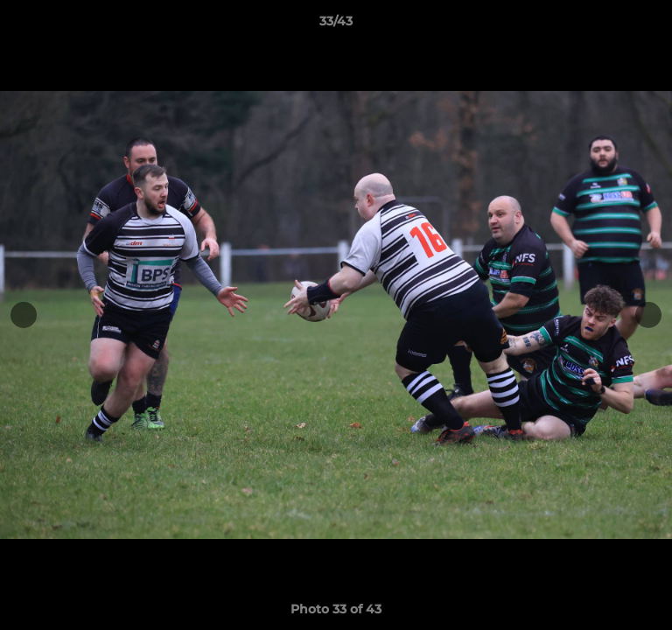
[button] (651, 25)
